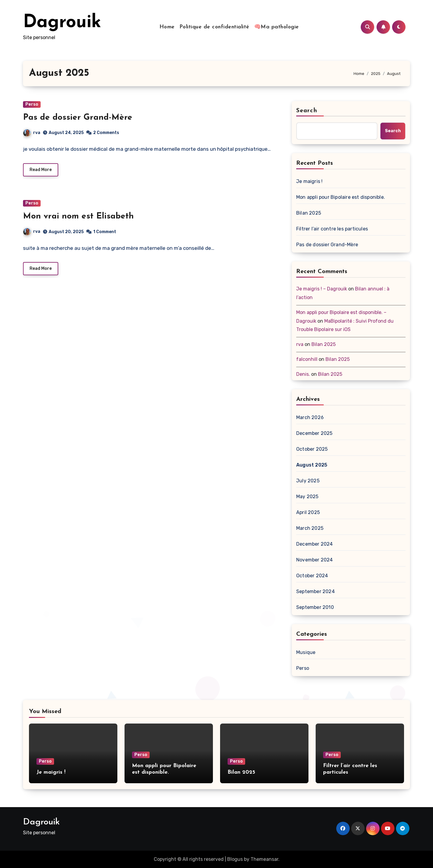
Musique (306, 652)
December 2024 (315, 544)
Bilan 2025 (309, 213)
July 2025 (308, 481)
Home (167, 27)
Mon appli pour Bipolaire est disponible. (341, 197)
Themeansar (264, 859)
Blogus (235, 859)
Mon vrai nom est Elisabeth (78, 216)
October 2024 (312, 576)
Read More (41, 170)
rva (32, 133)
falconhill (307, 359)
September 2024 (315, 591)
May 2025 (307, 497)
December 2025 (314, 433)
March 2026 (310, 417)
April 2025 (308, 512)
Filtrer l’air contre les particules (332, 229)
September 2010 (315, 607)
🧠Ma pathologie (277, 27)
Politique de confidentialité (214, 27)
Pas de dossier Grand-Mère (78, 118)
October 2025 (312, 449)
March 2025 (310, 528)
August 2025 (312, 465)
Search (307, 111)
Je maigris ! (309, 181)
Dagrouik (62, 23)
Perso (32, 104)
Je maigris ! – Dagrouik (322, 289)
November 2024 (315, 560)
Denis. (303, 374)
